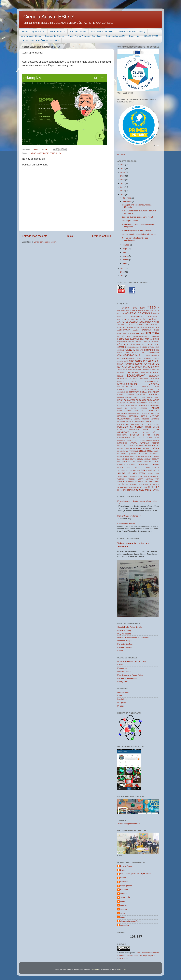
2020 (123, 187)
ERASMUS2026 (152, 381)
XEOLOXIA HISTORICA (126, 490)
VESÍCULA (131, 479)
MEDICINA (122, 416)
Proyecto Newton (125, 647)
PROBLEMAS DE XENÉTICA (147, 448)
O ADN (147, 435)
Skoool (120, 651)
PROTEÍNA (133, 451)
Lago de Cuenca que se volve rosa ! (137, 217)
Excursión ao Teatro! (126, 524)
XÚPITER (155, 490)
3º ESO (125, 308)
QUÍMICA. (149, 451)
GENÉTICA (121, 403)
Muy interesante (124, 634)
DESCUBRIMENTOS (143, 364)
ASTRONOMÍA (124, 330)
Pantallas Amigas (125, 641)
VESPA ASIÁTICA (145, 479)
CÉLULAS (155, 344)
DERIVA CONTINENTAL (126, 364)
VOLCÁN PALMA (151, 482)
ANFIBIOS (156, 322)
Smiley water (123, 682)
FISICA (120, 400)
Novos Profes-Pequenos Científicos (85, 36)
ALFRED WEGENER (130, 322)
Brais (122, 870)
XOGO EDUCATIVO (143, 490)
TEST (157, 474)
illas (133, 405)
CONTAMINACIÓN (153, 356)
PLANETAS (144, 443)
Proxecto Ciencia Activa (127, 678)
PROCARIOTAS (123, 451)
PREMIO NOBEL (123, 448)
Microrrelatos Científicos (102, 31)
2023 (123, 176)
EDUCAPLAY (55, 153)
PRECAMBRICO (145, 446)
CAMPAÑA (130, 342)
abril (125, 252)
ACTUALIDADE (151, 319)
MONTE (156, 424)
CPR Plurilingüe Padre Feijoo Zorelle (136, 874)
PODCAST (155, 443)
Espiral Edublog (124, 630)
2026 (123, 165)
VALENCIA (121, 479)
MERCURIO (155, 419)
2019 (123, 191)
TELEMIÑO (146, 468)
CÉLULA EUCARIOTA (134, 344)
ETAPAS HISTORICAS (126, 395)
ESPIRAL (156, 387)
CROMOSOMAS (136, 361)
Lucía (123, 901)
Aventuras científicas (31, 36)
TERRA (150, 474)
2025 (123, 169)
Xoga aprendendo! (130, 221)
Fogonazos (122, 668)
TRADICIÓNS (122, 476)
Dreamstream (123, 692)
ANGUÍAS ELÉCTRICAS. (126, 325)
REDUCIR (121, 456)
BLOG (127, 339)
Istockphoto (122, 699)
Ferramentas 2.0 (58, 31)
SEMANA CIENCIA (137, 459)
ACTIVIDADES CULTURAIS (129, 319)
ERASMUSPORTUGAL (127, 384)
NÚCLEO (156, 432)
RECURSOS (155, 454)
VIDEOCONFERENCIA (127, 482)
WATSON (156, 484)
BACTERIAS (146, 330)
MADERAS (132, 414)
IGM (128, 405)
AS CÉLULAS (142, 327)
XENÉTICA (142, 487)
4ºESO (151, 307)
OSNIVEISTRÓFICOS (125, 440)
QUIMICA (141, 451)
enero (125, 264)
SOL (119, 462)
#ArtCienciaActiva (78, 31)
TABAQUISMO (142, 465)
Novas (25, 31)
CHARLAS (136, 347)
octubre (126, 245)
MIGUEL (124, 905)
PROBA (133, 448)
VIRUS (141, 482)
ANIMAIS (140, 325)
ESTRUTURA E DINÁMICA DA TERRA (144, 392)
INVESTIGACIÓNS (125, 411)
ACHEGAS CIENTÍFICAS (139, 313)
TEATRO (136, 468)
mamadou (124, 925)
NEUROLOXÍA (134, 430)
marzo (125, 256)
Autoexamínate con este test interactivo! (139, 234)
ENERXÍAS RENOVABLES (139, 379)
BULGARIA (134, 339)
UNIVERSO (155, 476)
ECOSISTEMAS (132, 372)
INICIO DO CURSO (127, 408)
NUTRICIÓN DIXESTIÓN (128, 435)
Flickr (120, 696)
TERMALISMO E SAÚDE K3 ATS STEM (40, 41)
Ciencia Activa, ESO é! (49, 17)
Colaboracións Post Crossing (132, 31)
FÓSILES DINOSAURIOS (149, 400)
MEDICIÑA (133, 416)
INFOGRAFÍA (154, 405)
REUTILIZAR (142, 456)
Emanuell (124, 890)
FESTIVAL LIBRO (153, 397)
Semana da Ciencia (54, 36)
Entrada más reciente (35, 236)
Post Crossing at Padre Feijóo (130, 675)
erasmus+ (134, 381)
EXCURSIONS (153, 395)
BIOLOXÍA (152, 333)
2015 (123, 276)
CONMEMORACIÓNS (129, 355)
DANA (145, 361)
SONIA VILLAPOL (129, 462)
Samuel (123, 909)
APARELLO (155, 325)
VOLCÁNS (134, 484)
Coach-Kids (134, 36)
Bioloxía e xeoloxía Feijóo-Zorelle (132, 661)
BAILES (156, 330)
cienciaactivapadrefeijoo (130, 921)
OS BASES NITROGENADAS (146, 438)
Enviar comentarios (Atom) (45, 242)
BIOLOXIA (140, 334)
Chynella (124, 882)
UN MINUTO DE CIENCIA (140, 476)
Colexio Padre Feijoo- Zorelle (130, 627)
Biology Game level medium (129, 516)
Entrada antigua (102, 236)
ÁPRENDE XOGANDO (126, 327)
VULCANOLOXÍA (145, 484)
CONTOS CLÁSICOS (126, 358)
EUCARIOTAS (141, 395)
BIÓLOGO (131, 334)
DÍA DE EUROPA (135, 367)
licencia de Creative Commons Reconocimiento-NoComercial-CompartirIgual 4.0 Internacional (138, 955)
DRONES (121, 372)
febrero (126, 260)
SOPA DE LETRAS (151, 462)
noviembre (127, 202)
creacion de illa (123, 361)
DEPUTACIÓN (153, 361)
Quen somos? (39, 31)
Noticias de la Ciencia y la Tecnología (133, 637)
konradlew (96, 969)
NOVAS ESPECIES (141, 432)
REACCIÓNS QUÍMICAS (127, 454)
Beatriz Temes (126, 866)
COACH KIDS (123, 353)
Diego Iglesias (126, 886)
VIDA (157, 479)
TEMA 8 (155, 468)
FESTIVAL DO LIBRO (138, 397)
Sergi (122, 913)
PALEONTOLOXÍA (153, 440)
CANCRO (138, 342)
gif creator (121, 154)
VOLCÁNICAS (123, 484)
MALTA (139, 414)
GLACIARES (131, 403)
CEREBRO (122, 347)
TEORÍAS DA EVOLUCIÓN (129, 471)
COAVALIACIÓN (139, 353)
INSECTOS (143, 408)
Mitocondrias (139, 422)
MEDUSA (137, 419)
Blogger (122, 969)
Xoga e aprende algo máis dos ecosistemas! (135, 239)
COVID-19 (156, 358)
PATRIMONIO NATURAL (127, 443)
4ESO (34, 153)
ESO (149, 387)
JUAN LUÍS (125, 897)
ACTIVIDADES (153, 316)
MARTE (145, 414)
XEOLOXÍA (153, 487)
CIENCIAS (139, 350)
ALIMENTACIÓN (145, 322)
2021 (123, 183)
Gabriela (124, 894)
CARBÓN (146, 342)
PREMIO (156, 446)
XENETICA (132, 487)
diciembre (127, 198)
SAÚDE (150, 456)
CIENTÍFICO (150, 350)
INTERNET (155, 408)
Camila (123, 878)
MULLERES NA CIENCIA (130, 427)
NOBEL (146, 430)
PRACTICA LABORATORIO (127, 446)
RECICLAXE (143, 454)
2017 (123, 268)
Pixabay (121, 706)
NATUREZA (121, 430)
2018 (123, 195)
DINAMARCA (138, 370)
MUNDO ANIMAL (152, 427)
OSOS (136, 440)
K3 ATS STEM (151, 36)
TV (129, 476)
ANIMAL (147, 325)
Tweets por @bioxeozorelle (129, 824)
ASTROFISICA (153, 327)
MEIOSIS (146, 419)
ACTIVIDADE (43, 153)
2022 (123, 180)
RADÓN (156, 451)
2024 (123, 172)
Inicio (70, 236)
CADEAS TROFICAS (145, 339)
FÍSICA (127, 400)
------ (119, 308)
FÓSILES (134, 400)
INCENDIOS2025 (142, 405)
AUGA (136, 330)
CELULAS (146, 344)
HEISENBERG (142, 403)
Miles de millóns (124, 672)
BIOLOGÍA (122, 334)
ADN (119, 322)
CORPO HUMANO (144, 358)
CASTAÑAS (155, 342)
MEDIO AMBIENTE (150, 416)
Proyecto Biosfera (125, 644)
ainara (123, 917)
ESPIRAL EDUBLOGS (128, 389)
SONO (140, 462)
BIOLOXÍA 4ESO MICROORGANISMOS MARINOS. (138, 336)
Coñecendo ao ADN (115, 36)
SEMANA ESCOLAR (152, 459)
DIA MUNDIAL (127, 370)
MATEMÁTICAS (154, 414)
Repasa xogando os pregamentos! (137, 230)
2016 (123, 272)
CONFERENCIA (153, 353)
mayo (125, 249)
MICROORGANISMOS (125, 422)
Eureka (120, 665)
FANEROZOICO (123, 397)
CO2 (158, 350)
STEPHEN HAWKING (126, 465)
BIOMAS (121, 339)
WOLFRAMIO (123, 487)
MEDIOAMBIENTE (125, 419)
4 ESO (134, 308)
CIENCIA (130, 350)
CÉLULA (121, 344)
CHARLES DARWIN (147, 347)
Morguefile (122, 703)
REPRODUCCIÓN (131, 456)
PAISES (142, 440)
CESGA (129, 347)
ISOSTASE (136, 411)
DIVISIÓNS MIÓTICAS (151, 370)
